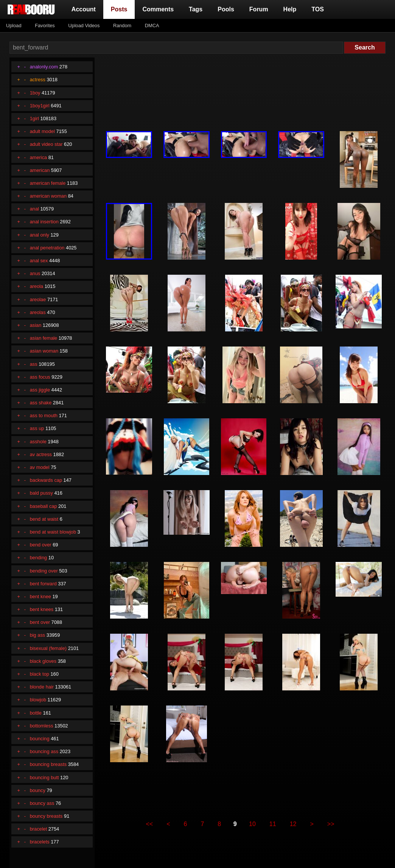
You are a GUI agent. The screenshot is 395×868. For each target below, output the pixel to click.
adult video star (46, 144)
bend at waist (44, 519)
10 (252, 824)
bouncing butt (44, 777)
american (40, 170)
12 (293, 824)
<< (150, 824)
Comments (158, 9)
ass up (37, 428)
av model (40, 467)
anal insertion (44, 222)
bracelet (39, 829)
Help (290, 9)
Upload (14, 26)
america (39, 157)
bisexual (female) (48, 648)
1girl (34, 118)
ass (34, 364)
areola (37, 286)
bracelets (40, 842)
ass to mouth (44, 415)
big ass (38, 635)
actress (38, 80)
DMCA (152, 26)
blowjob (38, 700)
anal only (40, 235)
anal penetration (47, 248)
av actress (41, 454)
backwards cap (46, 480)
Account (84, 9)
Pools (226, 9)
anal (34, 209)
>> (331, 824)
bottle (36, 713)
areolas (38, 312)
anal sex (39, 261)
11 (273, 824)
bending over (44, 571)
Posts (121, 9)
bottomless (42, 726)
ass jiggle (40, 390)
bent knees (42, 609)
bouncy (38, 790)
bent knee (40, 596)
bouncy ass (42, 803)
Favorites (45, 26)
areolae (38, 299)
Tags (196, 9)
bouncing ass (44, 751)
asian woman (44, 351)
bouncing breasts (48, 764)
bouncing (40, 739)
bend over (41, 545)
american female (48, 183)
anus (35, 273)
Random (122, 26)
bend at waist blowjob (53, 532)
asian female (44, 338)
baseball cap (44, 506)
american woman (48, 196)
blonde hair (42, 687)
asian (36, 325)
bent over (40, 622)
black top (40, 674)
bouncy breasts (46, 816)
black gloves (43, 661)
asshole (38, 442)
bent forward (43, 584)
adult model (42, 131)
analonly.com (44, 67)
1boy (35, 93)
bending (39, 558)
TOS (318, 9)
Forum (259, 9)
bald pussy (41, 493)
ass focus (40, 377)
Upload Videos (84, 26)
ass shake (41, 403)
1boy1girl (40, 106)
